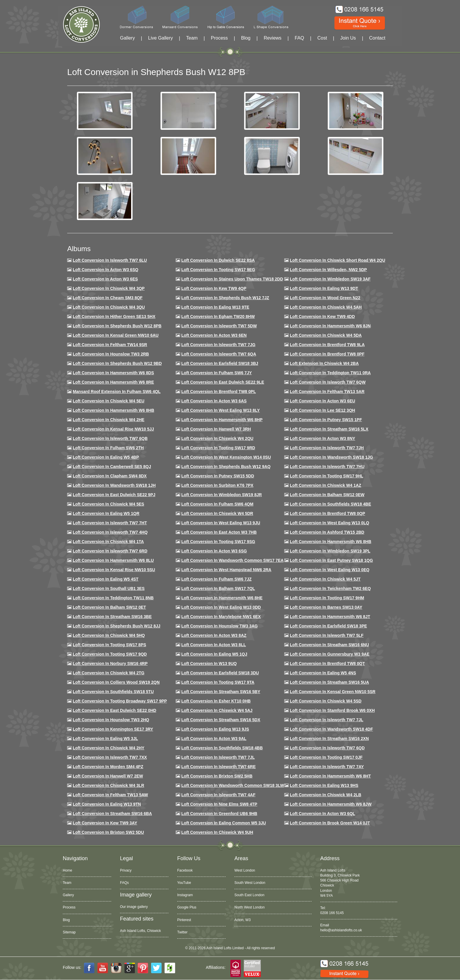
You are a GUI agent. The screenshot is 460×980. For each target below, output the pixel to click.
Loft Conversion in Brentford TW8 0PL (219, 392)
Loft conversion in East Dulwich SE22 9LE (223, 382)
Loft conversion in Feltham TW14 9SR (110, 345)
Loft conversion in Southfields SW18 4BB (222, 748)
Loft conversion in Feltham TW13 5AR (327, 392)
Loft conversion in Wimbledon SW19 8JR (221, 495)
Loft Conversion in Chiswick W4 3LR (108, 785)
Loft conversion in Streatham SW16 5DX (221, 720)
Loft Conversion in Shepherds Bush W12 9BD (117, 363)
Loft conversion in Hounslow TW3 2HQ (111, 720)
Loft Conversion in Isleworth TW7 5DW (219, 326)
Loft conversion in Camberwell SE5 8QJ (112, 467)
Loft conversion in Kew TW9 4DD (322, 317)
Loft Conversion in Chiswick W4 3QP (109, 288)
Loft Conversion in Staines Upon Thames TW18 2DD (232, 279)
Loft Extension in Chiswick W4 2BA (324, 363)
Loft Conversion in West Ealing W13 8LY (221, 410)
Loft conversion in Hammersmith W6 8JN (330, 326)
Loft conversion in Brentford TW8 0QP (328, 513)
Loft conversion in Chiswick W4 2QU (217, 438)
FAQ (300, 38)
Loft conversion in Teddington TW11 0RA (330, 373)
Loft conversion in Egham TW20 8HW (218, 317)
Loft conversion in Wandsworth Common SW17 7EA (232, 560)
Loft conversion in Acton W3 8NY (323, 438)
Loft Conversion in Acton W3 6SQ (106, 270)
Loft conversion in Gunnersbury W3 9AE (330, 654)
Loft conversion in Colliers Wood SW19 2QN (116, 682)
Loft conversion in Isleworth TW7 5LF (327, 635)
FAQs (124, 883)
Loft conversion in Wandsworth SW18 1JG (331, 457)
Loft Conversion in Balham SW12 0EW (327, 495)
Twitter (182, 932)
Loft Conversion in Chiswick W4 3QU (109, 307)
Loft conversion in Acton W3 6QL (323, 814)
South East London (249, 895)
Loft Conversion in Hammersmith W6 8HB (114, 410)
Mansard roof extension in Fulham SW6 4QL (117, 392)
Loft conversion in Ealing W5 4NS (323, 673)
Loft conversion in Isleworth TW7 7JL (327, 720)
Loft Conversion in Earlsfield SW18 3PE (328, 626)
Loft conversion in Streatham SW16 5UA (329, 682)
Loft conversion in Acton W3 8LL (214, 645)
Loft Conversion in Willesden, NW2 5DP (328, 270)
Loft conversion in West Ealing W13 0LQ (329, 523)
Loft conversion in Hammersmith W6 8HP (222, 420)
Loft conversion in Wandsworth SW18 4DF (331, 729)
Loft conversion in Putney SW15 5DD (218, 476)
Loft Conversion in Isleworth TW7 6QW (328, 382)
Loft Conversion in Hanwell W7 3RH (216, 429)
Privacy (126, 870)
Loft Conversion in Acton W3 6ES (105, 279)
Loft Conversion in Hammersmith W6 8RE (113, 382)
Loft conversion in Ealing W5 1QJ (214, 654)
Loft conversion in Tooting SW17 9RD (218, 448)
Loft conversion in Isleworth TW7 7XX (110, 757)
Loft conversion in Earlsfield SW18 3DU (220, 673)
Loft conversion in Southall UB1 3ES (109, 588)
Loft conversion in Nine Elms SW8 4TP (219, 804)
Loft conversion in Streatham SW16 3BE (112, 617)
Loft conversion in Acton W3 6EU (323, 401)
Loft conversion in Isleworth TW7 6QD (327, 748)
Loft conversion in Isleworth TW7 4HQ (110, 532)
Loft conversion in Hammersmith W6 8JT (330, 617)
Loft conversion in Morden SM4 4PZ (108, 767)
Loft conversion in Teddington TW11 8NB (113, 598)
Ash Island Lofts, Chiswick (140, 931)
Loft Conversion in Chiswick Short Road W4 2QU (338, 260)
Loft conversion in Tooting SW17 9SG (218, 542)
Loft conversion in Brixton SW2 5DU (108, 832)
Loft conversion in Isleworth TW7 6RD (110, 551)
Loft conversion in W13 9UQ (209, 663)
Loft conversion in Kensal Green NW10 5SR (333, 692)
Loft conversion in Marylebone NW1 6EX (221, 617)
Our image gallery (134, 907)
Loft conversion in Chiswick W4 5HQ (109, 635)
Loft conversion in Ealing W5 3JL (105, 739)
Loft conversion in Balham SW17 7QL (218, 588)
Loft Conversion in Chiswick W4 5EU (109, 401)
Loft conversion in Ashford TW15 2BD (327, 532)
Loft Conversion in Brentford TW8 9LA (327, 345)
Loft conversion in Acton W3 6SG (214, 551)
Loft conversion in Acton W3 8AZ (214, 635)
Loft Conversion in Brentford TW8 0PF (327, 354)
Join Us (348, 38)
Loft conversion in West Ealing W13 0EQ (330, 570)
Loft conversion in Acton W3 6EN (214, 335)
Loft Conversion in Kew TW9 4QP (214, 288)
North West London (250, 907)
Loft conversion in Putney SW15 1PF (326, 420)
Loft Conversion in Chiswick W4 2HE (109, 420)
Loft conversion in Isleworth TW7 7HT (110, 523)
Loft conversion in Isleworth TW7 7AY (327, 767)
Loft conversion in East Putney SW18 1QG (331, 560)
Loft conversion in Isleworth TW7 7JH (327, 448)
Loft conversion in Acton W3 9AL (214, 739)
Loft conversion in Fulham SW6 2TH (108, 448)
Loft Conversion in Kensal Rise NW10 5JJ (113, 429)
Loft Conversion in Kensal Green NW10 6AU (116, 335)
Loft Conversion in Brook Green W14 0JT (330, 823)
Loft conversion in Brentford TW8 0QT (327, 663)
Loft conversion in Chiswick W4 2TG (109, 673)
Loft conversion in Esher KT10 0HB (216, 701)
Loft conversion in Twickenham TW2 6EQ (330, 588)
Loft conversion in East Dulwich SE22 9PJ (114, 495)
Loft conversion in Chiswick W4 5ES (108, 504)
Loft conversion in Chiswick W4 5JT (325, 579)
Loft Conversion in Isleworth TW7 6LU (110, 260)
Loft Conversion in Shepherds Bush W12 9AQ (226, 467)
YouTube (184, 883)
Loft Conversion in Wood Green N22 (325, 298)
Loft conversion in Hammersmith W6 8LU (113, 560)
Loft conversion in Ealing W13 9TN (107, 804)
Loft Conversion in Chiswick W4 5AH (326, 307)
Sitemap (69, 932)
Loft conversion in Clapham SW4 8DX (110, 476)
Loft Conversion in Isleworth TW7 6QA (219, 354)
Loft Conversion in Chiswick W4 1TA (108, 542)
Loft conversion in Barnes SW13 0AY (326, 607)
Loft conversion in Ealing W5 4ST (106, 579)
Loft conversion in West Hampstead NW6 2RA (226, 570)
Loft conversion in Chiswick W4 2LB (325, 795)
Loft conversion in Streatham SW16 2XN (329, 739)
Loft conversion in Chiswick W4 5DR (217, 513)
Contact (377, 38)
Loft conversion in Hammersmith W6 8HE (222, 598)
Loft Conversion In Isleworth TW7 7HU (327, 467)
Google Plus (187, 907)
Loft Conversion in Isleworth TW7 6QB (110, 438)
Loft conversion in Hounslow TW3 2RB (111, 354)
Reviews (273, 38)
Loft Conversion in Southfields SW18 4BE (330, 504)
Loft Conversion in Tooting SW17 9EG (218, 270)
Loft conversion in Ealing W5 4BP (106, 457)
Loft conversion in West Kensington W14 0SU (226, 457)
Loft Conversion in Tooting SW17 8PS (109, 645)
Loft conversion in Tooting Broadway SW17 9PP (120, 701)
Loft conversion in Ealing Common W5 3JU (224, 823)
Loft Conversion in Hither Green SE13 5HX (114, 317)
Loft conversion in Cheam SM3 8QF (108, 298)
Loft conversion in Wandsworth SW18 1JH (114, 485)
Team (192, 38)
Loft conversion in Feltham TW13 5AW (110, 795)
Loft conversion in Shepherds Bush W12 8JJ (117, 626)
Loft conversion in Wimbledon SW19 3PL (330, 551)
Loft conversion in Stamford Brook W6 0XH (332, 710)
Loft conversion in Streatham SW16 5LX (329, 429)
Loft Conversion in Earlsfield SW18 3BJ (220, 363)
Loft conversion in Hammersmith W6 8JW (331, 804)
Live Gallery (160, 38)
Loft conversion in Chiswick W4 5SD (326, 701)
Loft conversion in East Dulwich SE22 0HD (115, 710)
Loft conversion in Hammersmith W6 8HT (330, 776)
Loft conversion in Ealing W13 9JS (215, 729)
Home (67, 870)
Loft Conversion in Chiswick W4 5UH (217, 832)
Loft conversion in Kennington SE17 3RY (113, 729)
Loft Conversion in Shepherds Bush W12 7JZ (225, 298)
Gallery (127, 38)
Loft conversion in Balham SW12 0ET (109, 607)
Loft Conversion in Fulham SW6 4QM (217, 504)
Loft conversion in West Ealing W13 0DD (221, 607)
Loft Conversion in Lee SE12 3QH (323, 410)
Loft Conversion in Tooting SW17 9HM (327, 598)
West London (245, 870)
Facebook (185, 870)
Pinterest (184, 920)
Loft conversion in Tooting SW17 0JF (326, 757)
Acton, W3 (242, 920)
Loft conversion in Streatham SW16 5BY (221, 692)
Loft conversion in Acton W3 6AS (214, 401)
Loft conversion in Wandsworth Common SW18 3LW (233, 785)
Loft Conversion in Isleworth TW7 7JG (218, 345)
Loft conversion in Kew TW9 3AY (105, 823)
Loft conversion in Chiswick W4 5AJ (217, 710)
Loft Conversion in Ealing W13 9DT (324, 288)
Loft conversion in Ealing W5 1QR (106, 513)
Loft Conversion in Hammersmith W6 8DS (113, 373)
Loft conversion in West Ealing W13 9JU (221, 523)
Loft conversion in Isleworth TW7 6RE (219, 767)
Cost (322, 38)
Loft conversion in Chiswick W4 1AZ (325, 485)
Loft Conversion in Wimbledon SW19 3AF (330, 279)
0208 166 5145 (332, 913)
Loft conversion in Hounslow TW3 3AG (220, 626)
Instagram (185, 895)
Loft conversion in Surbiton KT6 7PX (217, 485)
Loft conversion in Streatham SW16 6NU (329, 645)
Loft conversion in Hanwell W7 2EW (108, 776)
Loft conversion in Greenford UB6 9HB (219, 814)
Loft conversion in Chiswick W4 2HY (109, 748)
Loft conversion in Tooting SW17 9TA (218, 682)
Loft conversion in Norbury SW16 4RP (110, 663)
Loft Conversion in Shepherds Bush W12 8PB (117, 326)
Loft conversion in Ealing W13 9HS (324, 785)
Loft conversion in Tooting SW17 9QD (110, 654)
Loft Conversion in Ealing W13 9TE (215, 307)
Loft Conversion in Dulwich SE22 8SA (218, 260)
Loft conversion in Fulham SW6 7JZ (217, 579)
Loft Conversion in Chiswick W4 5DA (326, 335)
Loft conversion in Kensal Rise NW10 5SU (114, 570)
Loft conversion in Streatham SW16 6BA (112, 814)
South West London (250, 883)
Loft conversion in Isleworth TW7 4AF (218, 795)
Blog (246, 38)
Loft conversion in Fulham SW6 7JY (217, 373)
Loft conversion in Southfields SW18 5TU (113, 692)
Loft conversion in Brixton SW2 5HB (217, 776)
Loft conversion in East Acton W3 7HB (219, 532)
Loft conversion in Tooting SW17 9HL (327, 476)
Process (219, 38)
